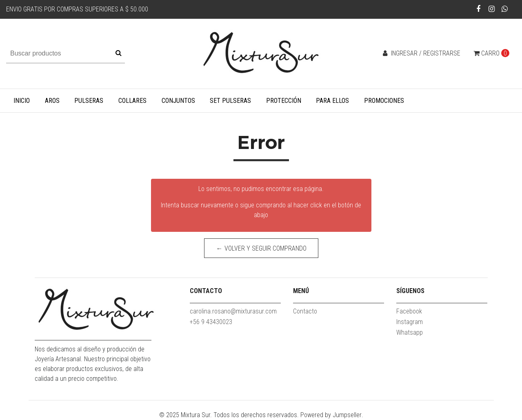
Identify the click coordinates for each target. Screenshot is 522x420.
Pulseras (89, 101)
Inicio (22, 101)
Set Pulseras (230, 101)
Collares (132, 101)
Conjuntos (178, 101)
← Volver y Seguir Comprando (261, 248)
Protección (284, 101)
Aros (52, 101)
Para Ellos (332, 101)
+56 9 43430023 (211, 322)
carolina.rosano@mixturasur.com (233, 311)
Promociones (384, 101)
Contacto (305, 311)
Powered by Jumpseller (331, 415)
